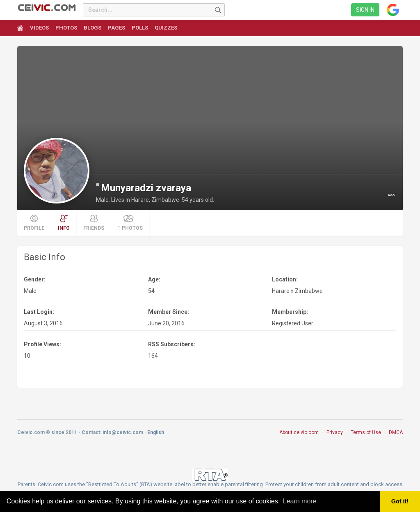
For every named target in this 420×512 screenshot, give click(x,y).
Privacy (335, 432)
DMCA (396, 432)
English (156, 432)
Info (64, 223)
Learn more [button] (300, 501)
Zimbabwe (309, 291)
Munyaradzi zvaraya (146, 188)
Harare (281, 291)
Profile (34, 223)
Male (30, 291)
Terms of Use (366, 432)
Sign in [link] (365, 10)
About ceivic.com (299, 432)
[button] (391, 195)
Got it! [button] (400, 501)
